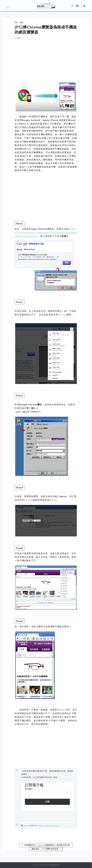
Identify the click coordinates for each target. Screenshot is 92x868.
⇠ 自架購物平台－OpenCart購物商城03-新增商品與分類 (46, 845)
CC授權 (34, 777)
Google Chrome (52, 826)
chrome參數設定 (30, 826)
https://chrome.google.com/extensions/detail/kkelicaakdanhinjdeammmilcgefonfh (46, 233)
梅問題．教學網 (46, 6)
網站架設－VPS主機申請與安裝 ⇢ (46, 849)
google (41, 826)
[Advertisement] (46, 58)
